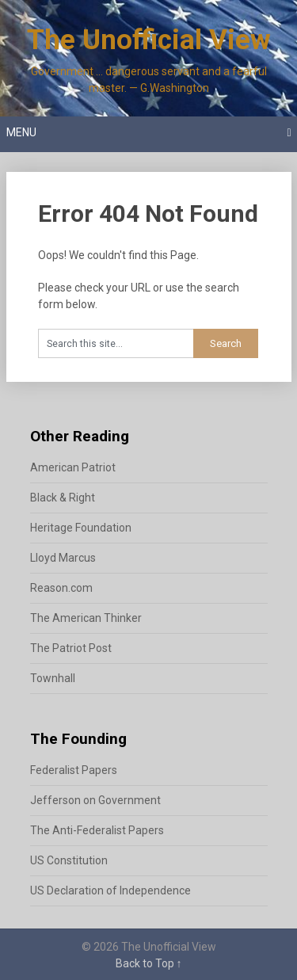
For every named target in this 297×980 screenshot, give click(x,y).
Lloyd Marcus (63, 558)
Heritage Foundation (81, 528)
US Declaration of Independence (110, 890)
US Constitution (69, 860)
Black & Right (63, 498)
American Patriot (73, 467)
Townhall (53, 678)
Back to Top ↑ (149, 963)
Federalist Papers (74, 770)
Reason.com (61, 588)
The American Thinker (86, 618)
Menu (21, 132)
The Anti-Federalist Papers (97, 830)
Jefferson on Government (95, 800)
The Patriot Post (71, 648)
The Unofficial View (149, 40)
